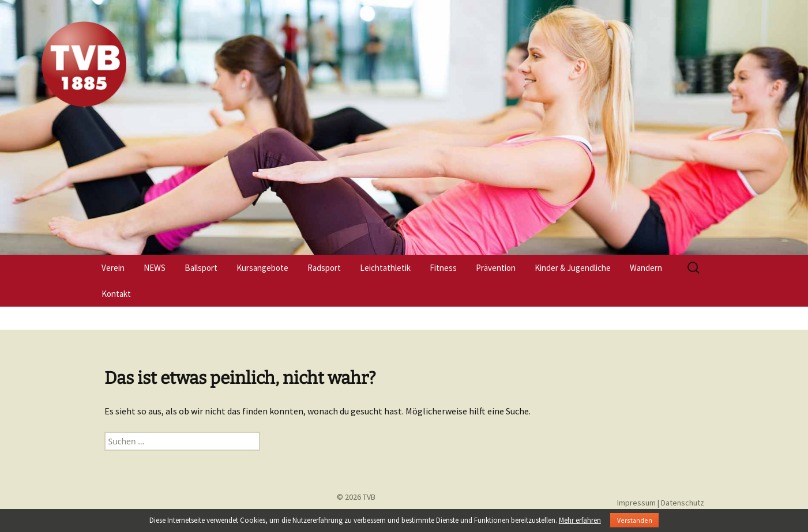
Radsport (324, 268)
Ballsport (201, 268)
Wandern (646, 268)
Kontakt (116, 294)
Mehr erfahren (580, 520)
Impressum (636, 503)
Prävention (496, 268)
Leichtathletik (385, 268)
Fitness (443, 268)
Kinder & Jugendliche (573, 268)
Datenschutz (683, 503)
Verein (113, 268)
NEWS (155, 268)
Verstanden (635, 520)
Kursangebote (262, 268)
